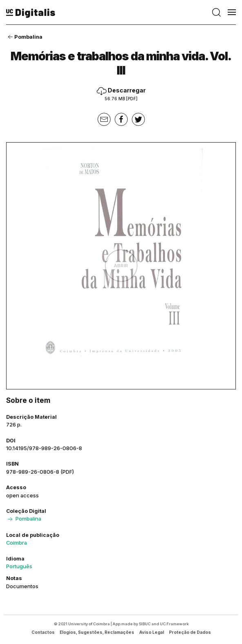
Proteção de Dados (190, 632)
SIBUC (145, 624)
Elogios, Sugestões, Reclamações (97, 632)
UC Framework (174, 624)
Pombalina (24, 37)
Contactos (43, 632)
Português (19, 566)
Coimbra (17, 543)
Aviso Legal (152, 632)
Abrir (121, 266)
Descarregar (121, 94)
